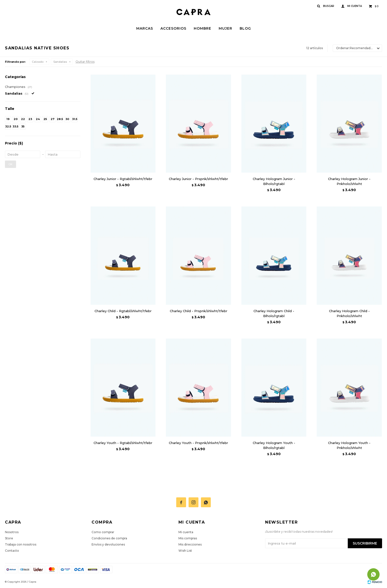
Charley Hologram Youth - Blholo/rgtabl (274, 445)
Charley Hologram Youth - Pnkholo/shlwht (349, 445)
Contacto (12, 551)
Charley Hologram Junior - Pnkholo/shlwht (349, 181)
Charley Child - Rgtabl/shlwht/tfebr (123, 311)
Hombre (203, 28)
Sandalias (60, 62)
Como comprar (103, 532)
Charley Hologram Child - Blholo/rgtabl (274, 313)
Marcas (145, 28)
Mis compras (188, 538)
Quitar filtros (85, 62)
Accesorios (173, 28)
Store (9, 538)
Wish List (185, 551)
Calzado (38, 62)
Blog (245, 28)
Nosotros (12, 532)
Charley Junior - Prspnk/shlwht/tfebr (198, 179)
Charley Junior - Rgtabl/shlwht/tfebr (123, 179)
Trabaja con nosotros (21, 544)
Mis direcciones (190, 544)
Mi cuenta (186, 532)
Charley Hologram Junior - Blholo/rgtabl (274, 181)
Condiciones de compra (109, 538)
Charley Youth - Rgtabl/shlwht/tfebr (123, 443)
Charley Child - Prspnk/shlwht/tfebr (199, 311)
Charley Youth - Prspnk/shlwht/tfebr (198, 443)
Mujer (225, 28)
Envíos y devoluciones (108, 544)
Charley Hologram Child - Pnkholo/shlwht (349, 313)
